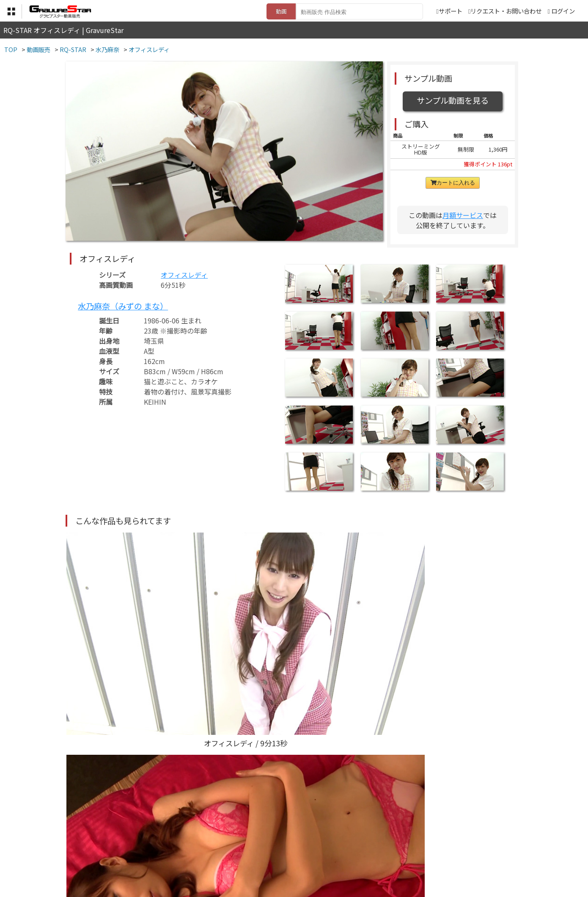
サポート (449, 11)
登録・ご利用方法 (288, 855)
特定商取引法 (236, 855)
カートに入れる (453, 183)
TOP (169, 855)
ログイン (563, 11)
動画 (281, 11)
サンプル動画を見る (453, 100)
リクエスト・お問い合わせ (505, 11)
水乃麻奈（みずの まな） (123, 306)
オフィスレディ (184, 275)
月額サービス (463, 215)
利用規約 (197, 855)
